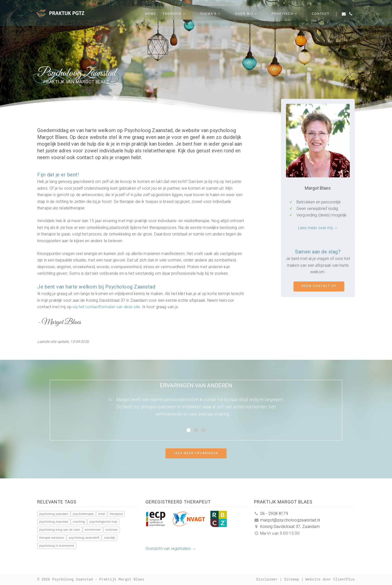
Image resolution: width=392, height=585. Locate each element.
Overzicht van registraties (168, 549)
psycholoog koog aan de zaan (60, 530)
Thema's (234, 15)
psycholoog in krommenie (57, 546)
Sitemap (291, 580)
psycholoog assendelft (84, 538)
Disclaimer (267, 580)
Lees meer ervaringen (196, 453)
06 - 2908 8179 (271, 514)
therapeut (116, 514)
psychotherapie (83, 514)
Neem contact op (319, 286)
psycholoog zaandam (54, 514)
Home (183, 15)
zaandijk (109, 538)
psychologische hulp (103, 522)
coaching (79, 522)
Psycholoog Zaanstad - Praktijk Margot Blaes (98, 580)
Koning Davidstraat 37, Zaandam (287, 527)
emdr (102, 514)
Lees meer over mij (315, 228)
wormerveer (93, 530)
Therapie (206, 15)
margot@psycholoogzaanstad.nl (287, 520)
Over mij (262, 15)
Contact (321, 15)
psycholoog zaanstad (54, 522)
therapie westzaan (52, 538)
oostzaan (112, 530)
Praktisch (292, 15)
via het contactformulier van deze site (106, 307)
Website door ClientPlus (330, 580)
